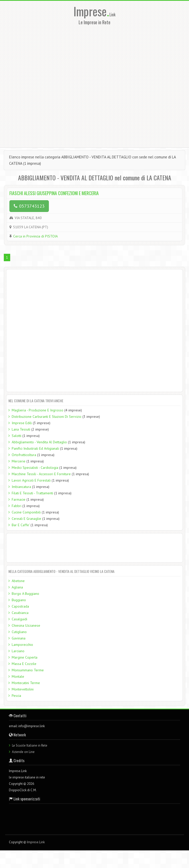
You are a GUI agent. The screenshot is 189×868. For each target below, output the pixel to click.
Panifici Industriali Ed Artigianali (35, 448)
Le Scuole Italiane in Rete (30, 745)
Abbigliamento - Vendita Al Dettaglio (39, 442)
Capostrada (20, 606)
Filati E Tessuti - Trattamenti (32, 493)
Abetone (18, 581)
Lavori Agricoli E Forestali (31, 480)
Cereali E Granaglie (26, 519)
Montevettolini (23, 689)
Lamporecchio (22, 645)
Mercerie (19, 461)
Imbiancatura (21, 487)
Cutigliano (19, 632)
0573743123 (29, 206)
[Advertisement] (58, 85)
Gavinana (19, 638)
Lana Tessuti (21, 429)
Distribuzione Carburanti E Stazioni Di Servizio (47, 417)
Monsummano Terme (28, 670)
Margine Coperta (25, 657)
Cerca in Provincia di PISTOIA (35, 236)
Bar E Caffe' (21, 525)
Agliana (17, 587)
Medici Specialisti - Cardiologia (35, 468)
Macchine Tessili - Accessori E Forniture (41, 474)
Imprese (91, 11)
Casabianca (20, 613)
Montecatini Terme (26, 683)
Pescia (16, 696)
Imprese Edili (22, 423)
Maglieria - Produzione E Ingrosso (38, 410)
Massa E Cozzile (24, 664)
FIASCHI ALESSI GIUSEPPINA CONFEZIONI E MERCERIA (54, 193)
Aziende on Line (23, 752)
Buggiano (19, 600)
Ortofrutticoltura (24, 455)
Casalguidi (19, 619)
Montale (18, 676)
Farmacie (19, 499)
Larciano (18, 651)
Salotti (17, 436)
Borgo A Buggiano (25, 594)
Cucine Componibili (26, 512)
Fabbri (17, 506)
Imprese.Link (36, 842)
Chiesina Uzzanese (26, 625)
